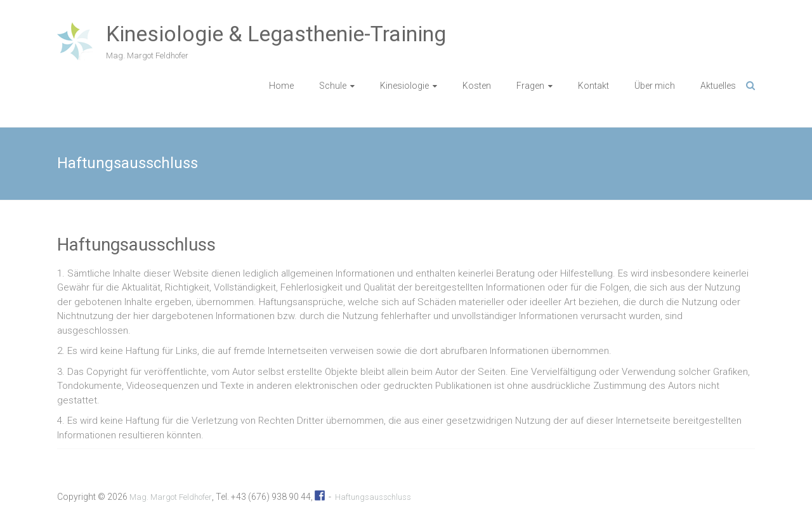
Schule (333, 86)
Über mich (655, 86)
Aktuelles (718, 86)
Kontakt (593, 86)
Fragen (530, 86)
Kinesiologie (404, 86)
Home (281, 86)
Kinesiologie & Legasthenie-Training (276, 34)
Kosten (477, 86)
